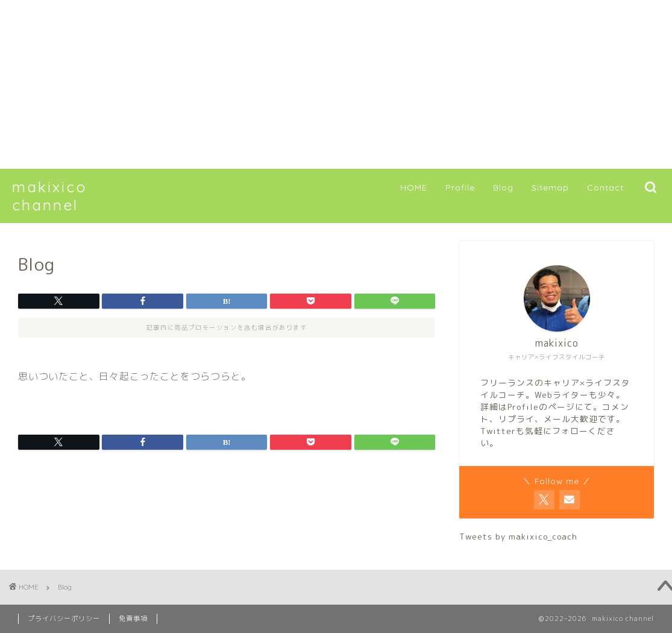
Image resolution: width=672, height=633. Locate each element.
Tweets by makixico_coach (518, 536)
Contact (605, 187)
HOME (414, 187)
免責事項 (133, 619)
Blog (503, 187)
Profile (460, 187)
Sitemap (550, 187)
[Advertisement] (336, 84)
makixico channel (49, 196)
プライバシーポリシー (64, 619)
